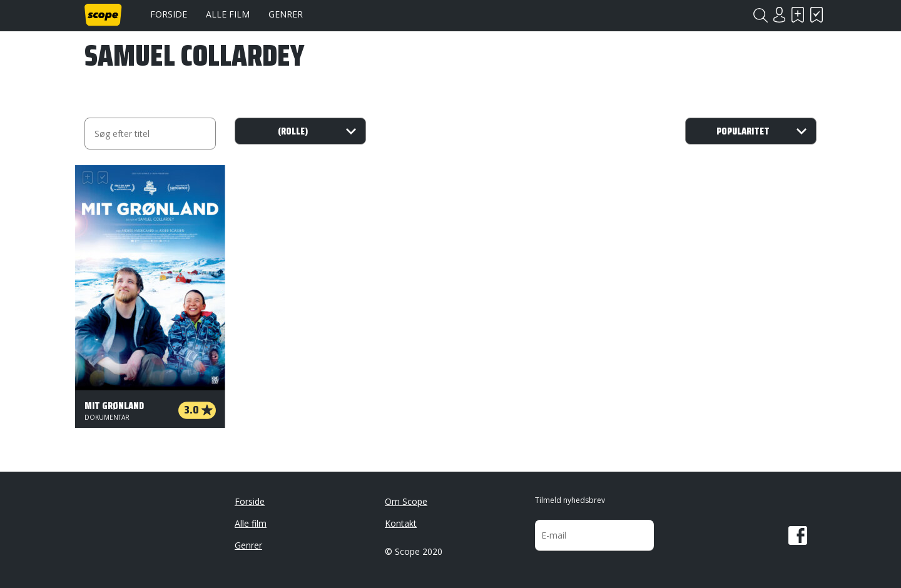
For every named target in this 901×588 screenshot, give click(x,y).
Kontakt (401, 523)
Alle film (228, 14)
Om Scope (406, 501)
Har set (817, 15)
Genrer (286, 14)
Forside (169, 14)
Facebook (798, 535)
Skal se (798, 15)
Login (779, 15)
